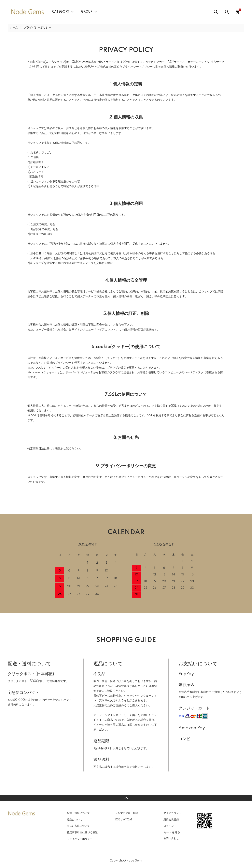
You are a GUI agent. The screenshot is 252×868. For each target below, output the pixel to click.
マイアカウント (172, 813)
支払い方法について (78, 826)
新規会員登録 (171, 820)
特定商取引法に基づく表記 (82, 832)
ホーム (14, 28)
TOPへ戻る (126, 798)
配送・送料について (78, 813)
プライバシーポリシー (80, 839)
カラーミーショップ (200, 62)
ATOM (127, 820)
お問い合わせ (171, 838)
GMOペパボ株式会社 (85, 62)
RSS (118, 820)
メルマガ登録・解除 (127, 813)
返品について (75, 820)
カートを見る (172, 832)
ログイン (169, 826)
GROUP (87, 12)
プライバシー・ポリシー (137, 67)
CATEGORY (61, 12)
